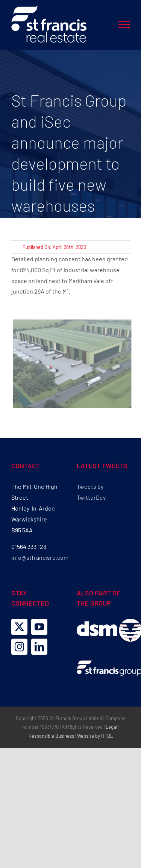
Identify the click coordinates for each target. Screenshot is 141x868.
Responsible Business (51, 736)
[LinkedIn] (39, 647)
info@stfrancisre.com (40, 557)
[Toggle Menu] (124, 24)
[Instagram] (19, 647)
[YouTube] (39, 627)
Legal (111, 727)
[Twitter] (19, 627)
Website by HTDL (95, 736)
